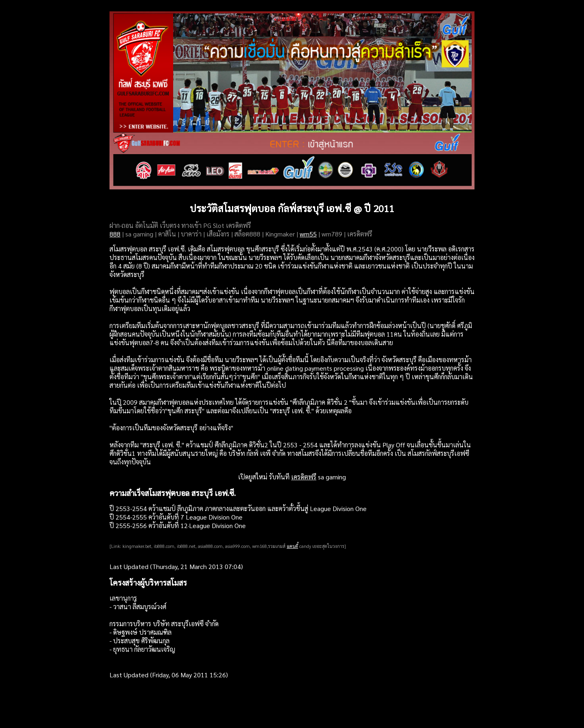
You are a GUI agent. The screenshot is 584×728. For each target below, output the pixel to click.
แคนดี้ (292, 546)
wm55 (308, 234)
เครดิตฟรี (304, 477)
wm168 (260, 546)
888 (115, 234)
